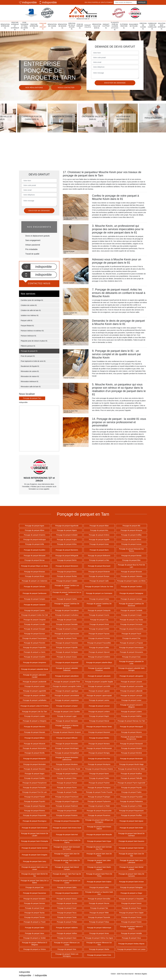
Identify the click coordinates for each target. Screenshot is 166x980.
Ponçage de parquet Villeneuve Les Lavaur (67, 944)
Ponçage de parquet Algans (67, 530)
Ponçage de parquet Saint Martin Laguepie (99, 868)
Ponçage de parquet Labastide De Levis (131, 662)
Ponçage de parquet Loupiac (35, 716)
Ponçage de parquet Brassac (35, 572)
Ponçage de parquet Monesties (67, 744)
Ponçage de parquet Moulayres (99, 764)
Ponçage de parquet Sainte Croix (99, 955)
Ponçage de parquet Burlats (67, 576)
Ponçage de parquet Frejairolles (35, 647)
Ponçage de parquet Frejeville (67, 647)
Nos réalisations (34, 88)
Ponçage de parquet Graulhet (35, 657)
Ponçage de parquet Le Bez (99, 560)
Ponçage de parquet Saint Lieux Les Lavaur (35, 868)
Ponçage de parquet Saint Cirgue (99, 841)
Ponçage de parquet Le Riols (131, 806)
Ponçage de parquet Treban (67, 922)
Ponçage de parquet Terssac (35, 917)
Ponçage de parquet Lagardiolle (35, 691)
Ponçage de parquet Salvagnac (131, 887)
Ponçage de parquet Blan (131, 560)
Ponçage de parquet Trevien (131, 922)
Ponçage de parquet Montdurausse (99, 748)
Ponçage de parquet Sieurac (99, 903)
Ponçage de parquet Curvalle (35, 624)
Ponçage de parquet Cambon (131, 587)
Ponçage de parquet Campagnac (131, 593)
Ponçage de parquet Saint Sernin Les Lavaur (67, 882)
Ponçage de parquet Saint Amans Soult (67, 828)
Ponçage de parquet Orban (67, 778)
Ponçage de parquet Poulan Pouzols (99, 792)
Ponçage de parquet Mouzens (35, 769)
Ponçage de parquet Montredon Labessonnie (67, 759)
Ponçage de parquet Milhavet (67, 738)
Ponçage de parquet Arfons (131, 540)
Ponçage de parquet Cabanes (131, 576)
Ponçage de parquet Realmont (67, 806)
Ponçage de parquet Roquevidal (35, 815)
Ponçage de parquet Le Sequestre (131, 899)
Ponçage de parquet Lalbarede (131, 691)
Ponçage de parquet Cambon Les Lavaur (67, 587)
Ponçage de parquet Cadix (99, 581)
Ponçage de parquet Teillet (99, 913)
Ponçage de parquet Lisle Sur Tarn (35, 712)
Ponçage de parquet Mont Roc (99, 759)
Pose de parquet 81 (80, 26)
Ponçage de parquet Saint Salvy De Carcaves (131, 875)
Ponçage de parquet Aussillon (35, 550)
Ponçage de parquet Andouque (35, 540)
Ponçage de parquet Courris (99, 615)
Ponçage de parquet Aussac (131, 544)
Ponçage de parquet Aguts (35, 526)
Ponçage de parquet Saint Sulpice (99, 882)
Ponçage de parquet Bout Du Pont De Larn (131, 566)
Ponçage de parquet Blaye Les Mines (35, 566)
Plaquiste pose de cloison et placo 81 (115, 26)
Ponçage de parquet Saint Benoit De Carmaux (131, 835)
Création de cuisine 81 (143, 26)
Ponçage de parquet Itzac (131, 657)
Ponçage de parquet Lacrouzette (131, 686)
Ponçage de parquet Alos (99, 530)
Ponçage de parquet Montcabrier (35, 748)
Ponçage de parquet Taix (99, 908)
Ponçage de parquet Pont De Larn (35, 792)
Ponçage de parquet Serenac (35, 903)
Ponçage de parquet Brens (67, 572)
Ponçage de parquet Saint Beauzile (99, 835)
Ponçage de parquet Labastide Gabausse (67, 669)
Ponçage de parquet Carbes (67, 599)
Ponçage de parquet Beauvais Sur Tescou (131, 550)
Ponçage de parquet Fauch (131, 634)
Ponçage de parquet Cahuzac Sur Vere (99, 587)
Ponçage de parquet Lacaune (131, 682)
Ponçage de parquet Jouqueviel (67, 662)
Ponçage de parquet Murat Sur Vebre (131, 769)
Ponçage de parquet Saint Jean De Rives (99, 855)
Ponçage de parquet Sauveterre (67, 893)
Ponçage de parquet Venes (99, 933)
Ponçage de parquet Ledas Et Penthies (35, 706)
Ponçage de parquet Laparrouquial (99, 696)
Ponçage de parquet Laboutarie (99, 676)
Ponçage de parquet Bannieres (67, 550)
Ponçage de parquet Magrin (99, 716)
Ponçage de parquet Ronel (67, 811)
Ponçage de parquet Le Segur (131, 893)
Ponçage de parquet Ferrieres (99, 638)
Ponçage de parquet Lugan (67, 716)
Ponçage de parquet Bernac (35, 560)
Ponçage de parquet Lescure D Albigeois (131, 706)
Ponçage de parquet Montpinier (35, 759)
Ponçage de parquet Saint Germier (131, 848)
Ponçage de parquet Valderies (67, 928)
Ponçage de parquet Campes (35, 599)
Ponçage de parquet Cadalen (67, 581)
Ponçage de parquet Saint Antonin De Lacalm (35, 835)
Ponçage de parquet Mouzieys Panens (99, 769)
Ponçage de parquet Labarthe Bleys (99, 662)
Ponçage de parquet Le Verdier (35, 938)
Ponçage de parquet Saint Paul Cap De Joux (67, 875)
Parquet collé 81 (88, 26)
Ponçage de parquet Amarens (35, 535)
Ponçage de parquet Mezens (131, 732)
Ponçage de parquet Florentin (35, 643)
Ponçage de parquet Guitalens (99, 657)
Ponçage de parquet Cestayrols (99, 610)
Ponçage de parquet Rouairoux (99, 815)
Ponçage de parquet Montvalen (35, 764)
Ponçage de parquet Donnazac (131, 624)
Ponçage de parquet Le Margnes (35, 721)
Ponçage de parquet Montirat (131, 753)
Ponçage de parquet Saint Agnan (131, 821)
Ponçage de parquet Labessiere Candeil (35, 676)
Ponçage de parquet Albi (131, 526)
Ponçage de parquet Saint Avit (67, 835)
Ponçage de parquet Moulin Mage (131, 764)
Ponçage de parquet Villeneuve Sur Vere (99, 944)
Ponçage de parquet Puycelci (35, 801)
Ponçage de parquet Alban (99, 526)
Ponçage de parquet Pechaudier (35, 788)
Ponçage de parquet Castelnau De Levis (99, 605)
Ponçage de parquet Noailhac (131, 774)
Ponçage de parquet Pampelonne (35, 783)
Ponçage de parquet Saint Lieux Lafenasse (131, 861)
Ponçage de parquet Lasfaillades (35, 700)
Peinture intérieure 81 (34, 26)
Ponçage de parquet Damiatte (67, 624)
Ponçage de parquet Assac (99, 544)
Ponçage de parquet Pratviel (35, 797)
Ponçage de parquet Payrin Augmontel (131, 783)
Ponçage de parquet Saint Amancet (35, 828)
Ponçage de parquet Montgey (99, 753)
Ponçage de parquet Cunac (67, 620)
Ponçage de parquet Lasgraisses (67, 700)
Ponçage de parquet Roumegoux (35, 821)
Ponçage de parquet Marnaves (67, 721)
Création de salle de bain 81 (72, 26)
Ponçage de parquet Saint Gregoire (35, 855)
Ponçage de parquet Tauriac (35, 913)
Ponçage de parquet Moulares (67, 764)
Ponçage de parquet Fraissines (67, 643)
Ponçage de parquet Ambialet (67, 535)
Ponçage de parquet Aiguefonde (67, 526)
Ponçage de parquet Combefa (131, 610)
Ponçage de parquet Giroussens (131, 652)
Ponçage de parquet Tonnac (131, 917)
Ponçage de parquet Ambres (99, 535)
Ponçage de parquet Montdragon (67, 748)
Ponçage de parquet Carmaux (131, 599)
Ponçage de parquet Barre (99, 550)
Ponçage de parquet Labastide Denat (35, 669)
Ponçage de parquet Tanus (131, 908)
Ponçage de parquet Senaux (67, 899)
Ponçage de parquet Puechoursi (67, 797)
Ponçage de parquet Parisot (67, 783)
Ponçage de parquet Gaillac (99, 647)
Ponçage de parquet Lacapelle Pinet (67, 682)
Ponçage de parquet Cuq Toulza (131, 620)
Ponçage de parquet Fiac (131, 638)
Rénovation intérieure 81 (5, 26)
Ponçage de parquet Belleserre (99, 556)
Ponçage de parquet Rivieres (35, 811)
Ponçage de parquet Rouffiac (131, 815)
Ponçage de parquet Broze (35, 576)
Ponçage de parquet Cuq (99, 620)
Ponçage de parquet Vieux (131, 938)
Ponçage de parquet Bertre (67, 560)
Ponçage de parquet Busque (99, 576)
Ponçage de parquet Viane (67, 938)
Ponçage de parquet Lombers (99, 712)
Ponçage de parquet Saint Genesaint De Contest (67, 848)
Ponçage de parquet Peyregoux (99, 788)
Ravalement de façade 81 (134, 26)
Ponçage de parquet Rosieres (67, 815)
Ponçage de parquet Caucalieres (67, 610)
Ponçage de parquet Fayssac (99, 634)
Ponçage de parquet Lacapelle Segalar (99, 682)
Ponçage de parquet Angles (67, 540)
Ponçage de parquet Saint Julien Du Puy (67, 861)
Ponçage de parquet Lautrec (99, 700)
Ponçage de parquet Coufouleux (67, 615)
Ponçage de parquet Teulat (67, 917)
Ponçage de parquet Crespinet (35, 620)
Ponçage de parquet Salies (67, 887)
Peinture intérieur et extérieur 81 (15, 26)
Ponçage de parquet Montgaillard (67, 753)
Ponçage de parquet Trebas (99, 922)
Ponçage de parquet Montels (131, 748)
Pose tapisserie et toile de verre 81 (24, 26)
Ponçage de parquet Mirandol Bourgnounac (131, 738)
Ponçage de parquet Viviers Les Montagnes (67, 955)
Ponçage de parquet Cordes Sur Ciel (35, 615)
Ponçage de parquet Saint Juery (35, 861)
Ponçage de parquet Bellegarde (67, 556)
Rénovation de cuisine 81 (52, 26)
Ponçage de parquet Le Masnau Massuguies (67, 727)
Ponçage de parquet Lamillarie (35, 696)
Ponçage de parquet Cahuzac (35, 587)
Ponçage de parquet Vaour (35, 933)
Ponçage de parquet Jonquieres (35, 662)
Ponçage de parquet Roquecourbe (99, 811)
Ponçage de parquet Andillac (131, 535)
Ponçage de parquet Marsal (99, 721)
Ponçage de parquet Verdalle (131, 933)
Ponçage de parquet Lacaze (35, 686)
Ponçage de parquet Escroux (35, 634)
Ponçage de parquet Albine (35, 530)
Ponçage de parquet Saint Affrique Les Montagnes (99, 821)
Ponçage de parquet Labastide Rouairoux (99, 669)
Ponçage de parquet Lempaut (67, 706)
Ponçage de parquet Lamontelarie (67, 696)
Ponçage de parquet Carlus (99, 599)
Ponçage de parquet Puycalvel (131, 797)
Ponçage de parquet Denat (99, 624)
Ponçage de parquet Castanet (35, 605)
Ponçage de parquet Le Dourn (67, 629)
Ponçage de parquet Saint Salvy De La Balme (35, 882)
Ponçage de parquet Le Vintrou (35, 949)
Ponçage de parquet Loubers (131, 712)
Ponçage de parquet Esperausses (67, 634)
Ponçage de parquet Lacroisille (99, 686)
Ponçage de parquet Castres (35, 610)
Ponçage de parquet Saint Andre (131, 828)
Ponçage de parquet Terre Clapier (131, 913)
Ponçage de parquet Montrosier (131, 759)
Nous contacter (66, 88)
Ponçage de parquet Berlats (131, 556)
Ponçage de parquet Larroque (131, 696)
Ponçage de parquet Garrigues (67, 652)
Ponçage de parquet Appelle (99, 540)
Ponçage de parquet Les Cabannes (35, 581)
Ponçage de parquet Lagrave (99, 691)
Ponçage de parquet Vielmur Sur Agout (99, 938)
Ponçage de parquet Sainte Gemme (35, 848)
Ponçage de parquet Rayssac (35, 806)
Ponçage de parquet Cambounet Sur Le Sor (67, 593)
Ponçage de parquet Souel (67, 908)
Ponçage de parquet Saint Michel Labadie (131, 868)
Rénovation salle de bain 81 (97, 26)
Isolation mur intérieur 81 (162, 26)
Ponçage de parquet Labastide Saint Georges (131, 669)
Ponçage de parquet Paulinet (99, 783)
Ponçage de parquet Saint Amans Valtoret (99, 828)
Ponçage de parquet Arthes (67, 544)
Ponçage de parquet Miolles (99, 738)
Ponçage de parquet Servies (67, 903)
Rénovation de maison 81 (62, 26)
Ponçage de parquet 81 (43, 26)
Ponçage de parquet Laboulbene (67, 676)
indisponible (28, 2)
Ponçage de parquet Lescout (99, 706)
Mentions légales (141, 974)
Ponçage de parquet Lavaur (131, 700)
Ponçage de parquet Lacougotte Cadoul (67, 686)
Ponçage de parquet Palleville (131, 778)
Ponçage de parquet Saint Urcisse (131, 882)
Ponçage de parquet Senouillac (99, 899)
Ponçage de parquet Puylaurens (99, 801)
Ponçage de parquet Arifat (35, 544)
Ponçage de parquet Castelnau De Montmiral (131, 605)
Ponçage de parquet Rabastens (131, 801)
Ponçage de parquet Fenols (67, 638)
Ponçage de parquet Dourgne (35, 629)
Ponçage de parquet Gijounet (99, 652)
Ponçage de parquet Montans (99, 744)
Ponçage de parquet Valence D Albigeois (131, 928)
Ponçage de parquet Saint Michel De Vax (35, 875)
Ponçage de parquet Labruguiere (131, 676)
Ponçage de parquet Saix (35, 887)
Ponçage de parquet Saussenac (35, 893)
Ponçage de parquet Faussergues (35, 638)
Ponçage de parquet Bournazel (99, 566)
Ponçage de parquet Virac (67, 949)
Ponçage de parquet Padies (99, 778)
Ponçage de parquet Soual (35, 908)
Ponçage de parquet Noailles (35, 778)
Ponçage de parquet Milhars (35, 738)
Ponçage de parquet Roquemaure (131, 811)
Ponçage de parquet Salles (99, 887)
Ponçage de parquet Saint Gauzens (131, 841)
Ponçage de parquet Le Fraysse (131, 643)
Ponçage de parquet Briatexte (99, 572)
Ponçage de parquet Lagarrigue (67, 691)
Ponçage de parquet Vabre (35, 928)
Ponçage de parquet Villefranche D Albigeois (35, 944)
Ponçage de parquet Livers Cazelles (67, 712)
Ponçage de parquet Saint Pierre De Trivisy (99, 875)
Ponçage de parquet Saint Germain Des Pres (99, 848)
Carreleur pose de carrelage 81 (152, 26)
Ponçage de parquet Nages (35, 774)
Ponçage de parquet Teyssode (99, 917)
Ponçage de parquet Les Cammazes (99, 593)
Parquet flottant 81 (106, 26)
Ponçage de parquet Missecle (35, 744)
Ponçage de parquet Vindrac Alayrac (131, 944)
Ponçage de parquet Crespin (131, 615)
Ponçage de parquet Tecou (67, 913)
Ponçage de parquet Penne (67, 788)
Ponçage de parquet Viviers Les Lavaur (131, 949)
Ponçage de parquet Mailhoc (131, 716)
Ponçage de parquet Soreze (131, 903)
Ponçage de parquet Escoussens (131, 629)
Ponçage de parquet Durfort (99, 629)
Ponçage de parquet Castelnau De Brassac (67, 605)
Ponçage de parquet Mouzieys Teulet (67, 769)
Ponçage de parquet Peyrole (131, 788)
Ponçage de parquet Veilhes (67, 933)
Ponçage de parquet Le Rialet (99, 806)
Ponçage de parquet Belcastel (35, 556)
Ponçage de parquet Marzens (35, 727)
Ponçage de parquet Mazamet (99, 732)
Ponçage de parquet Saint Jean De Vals (131, 855)
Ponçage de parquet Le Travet (35, 922)
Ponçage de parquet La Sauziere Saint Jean (99, 893)
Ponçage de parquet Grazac (67, 657)
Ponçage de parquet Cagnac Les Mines (131, 581)
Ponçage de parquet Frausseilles (99, 643)
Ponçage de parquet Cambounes (35, 593)
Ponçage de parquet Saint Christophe (35, 841)
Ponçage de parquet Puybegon (99, 797)
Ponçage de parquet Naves (99, 774)
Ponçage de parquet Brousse (131, 572)
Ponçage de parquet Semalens (35, 899)
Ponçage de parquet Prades (131, 792)
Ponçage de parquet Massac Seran (99, 727)
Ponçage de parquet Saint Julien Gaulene (99, 861)
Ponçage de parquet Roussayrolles (67, 821)
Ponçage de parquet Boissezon (67, 566)
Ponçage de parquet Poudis (67, 792)
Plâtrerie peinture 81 (124, 26)
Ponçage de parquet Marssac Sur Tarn (131, 721)
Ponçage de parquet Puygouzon (67, 801)
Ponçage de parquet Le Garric (35, 652)
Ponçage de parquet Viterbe (99, 949)
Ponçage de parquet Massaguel (131, 727)
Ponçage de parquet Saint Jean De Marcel (67, 855)
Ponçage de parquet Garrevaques (131, 647)
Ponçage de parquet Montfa (35, 753)
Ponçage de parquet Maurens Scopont (67, 732)
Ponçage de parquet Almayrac (131, 530)
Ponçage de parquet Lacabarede (35, 682)
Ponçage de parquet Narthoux (67, 774)
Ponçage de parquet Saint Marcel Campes (67, 868)
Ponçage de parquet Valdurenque (99, 928)
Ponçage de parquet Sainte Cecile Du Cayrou (67, 841)
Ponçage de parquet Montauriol (131, 744)
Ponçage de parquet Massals (35, 732)
